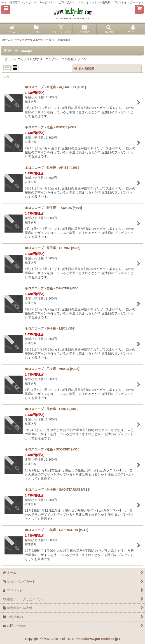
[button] (6, 10)
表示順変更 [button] (84, 68)
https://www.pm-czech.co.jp (97, 639)
